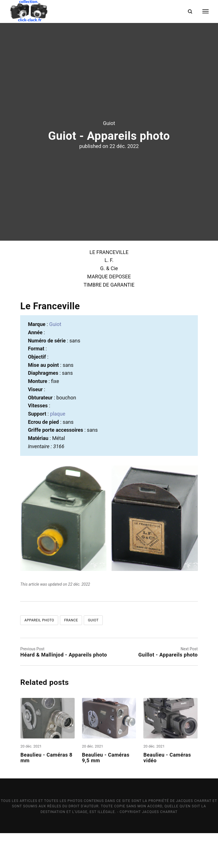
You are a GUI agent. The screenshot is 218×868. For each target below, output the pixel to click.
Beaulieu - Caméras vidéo (167, 792)
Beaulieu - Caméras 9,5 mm (106, 792)
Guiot (109, 140)
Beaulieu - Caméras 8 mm (46, 792)
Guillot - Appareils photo (168, 689)
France (71, 655)
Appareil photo (39, 655)
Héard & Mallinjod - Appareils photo (64, 689)
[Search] (190, 11)
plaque (58, 448)
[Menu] (202, 11)
